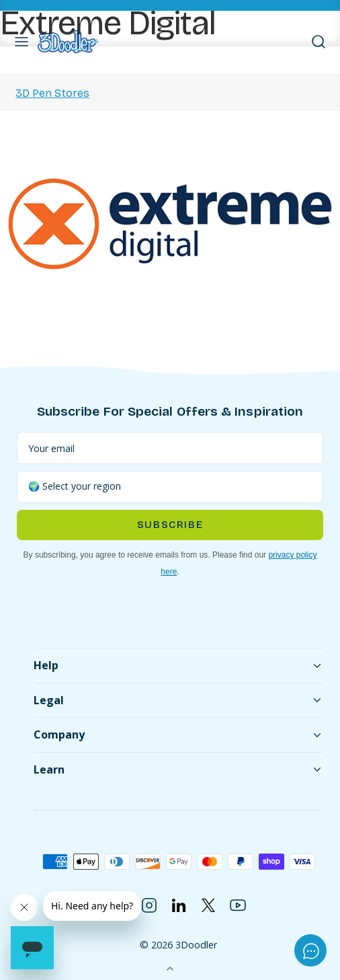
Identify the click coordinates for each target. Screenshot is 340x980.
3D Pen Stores (52, 93)
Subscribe (170, 525)
